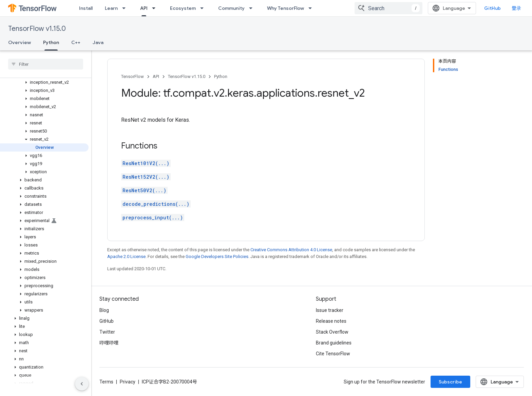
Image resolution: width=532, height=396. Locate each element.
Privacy (128, 382)
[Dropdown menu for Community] (253, 8)
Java (98, 42)
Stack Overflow (332, 332)
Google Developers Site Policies (217, 256)
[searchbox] (46, 64)
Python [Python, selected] (51, 42)
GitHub (492, 8)
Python (221, 76)
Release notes (331, 321)
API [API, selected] (144, 8)
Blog (104, 310)
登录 (516, 8)
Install (86, 8)
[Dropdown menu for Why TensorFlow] (312, 8)
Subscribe (450, 382)
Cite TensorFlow (333, 354)
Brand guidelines (334, 343)
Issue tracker (330, 310)
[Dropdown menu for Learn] (126, 8)
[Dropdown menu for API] (156, 8)
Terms (106, 382)
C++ (76, 42)
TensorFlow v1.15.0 (37, 29)
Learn (111, 8)
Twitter (107, 332)
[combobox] (388, 8)
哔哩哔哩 (109, 343)
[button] (44, 82)
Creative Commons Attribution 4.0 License (291, 250)
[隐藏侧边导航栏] (82, 384)
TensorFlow (132, 76)
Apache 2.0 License (126, 256)
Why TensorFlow (286, 8)
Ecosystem (183, 8)
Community (231, 8)
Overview (20, 42)
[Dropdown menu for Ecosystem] (204, 8)
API (156, 76)
